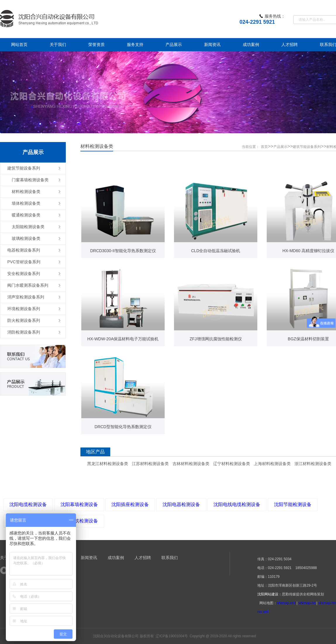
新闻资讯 (89, 558)
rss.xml (263, 612)
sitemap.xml (286, 603)
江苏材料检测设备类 (150, 464)
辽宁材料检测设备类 (232, 464)
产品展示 (280, 147)
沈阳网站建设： (270, 594)
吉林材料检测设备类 (191, 464)
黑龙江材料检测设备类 (108, 464)
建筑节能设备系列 (307, 147)
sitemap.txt (307, 603)
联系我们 (170, 558)
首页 (264, 147)
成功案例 (116, 558)
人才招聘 (143, 558)
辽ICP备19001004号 (172, 636)
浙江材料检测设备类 (313, 464)
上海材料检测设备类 (272, 464)
